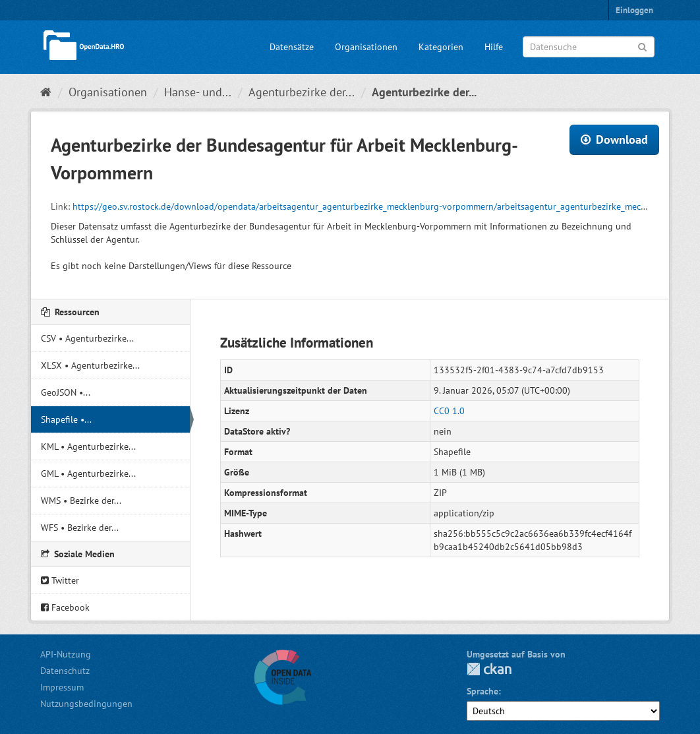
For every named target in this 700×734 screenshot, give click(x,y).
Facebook (65, 607)
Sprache (482, 691)
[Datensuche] (589, 47)
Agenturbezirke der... (302, 92)
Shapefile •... (66, 419)
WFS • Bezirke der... (80, 528)
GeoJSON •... (66, 392)
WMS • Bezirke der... (81, 501)
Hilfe (494, 47)
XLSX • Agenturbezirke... (90, 365)
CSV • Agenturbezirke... (87, 338)
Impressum (62, 687)
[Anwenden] (642, 46)
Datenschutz (65, 671)
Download (614, 139)
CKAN (489, 669)
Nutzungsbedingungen (86, 704)
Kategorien (441, 47)
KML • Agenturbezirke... (88, 446)
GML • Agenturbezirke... (88, 474)
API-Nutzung (66, 654)
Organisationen (366, 47)
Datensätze (292, 47)
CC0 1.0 (449, 411)
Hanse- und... (198, 92)
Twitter (60, 580)
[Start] (46, 92)
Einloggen (634, 10)
